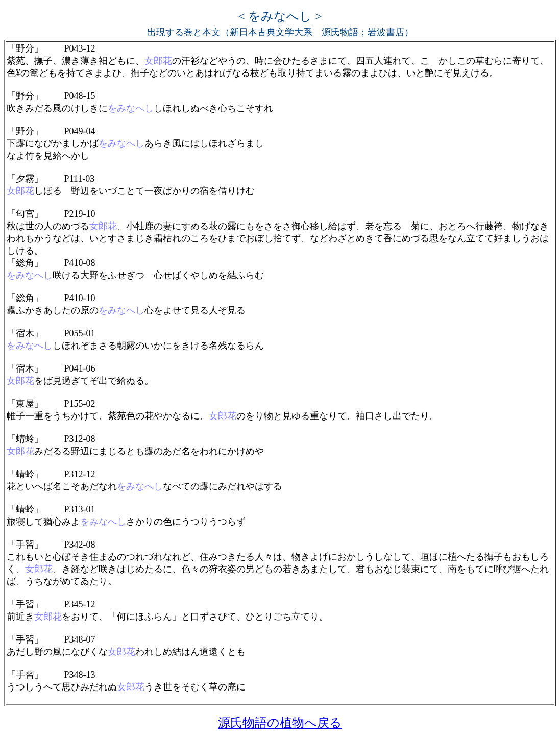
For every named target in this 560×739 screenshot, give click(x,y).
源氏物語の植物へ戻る (280, 723)
